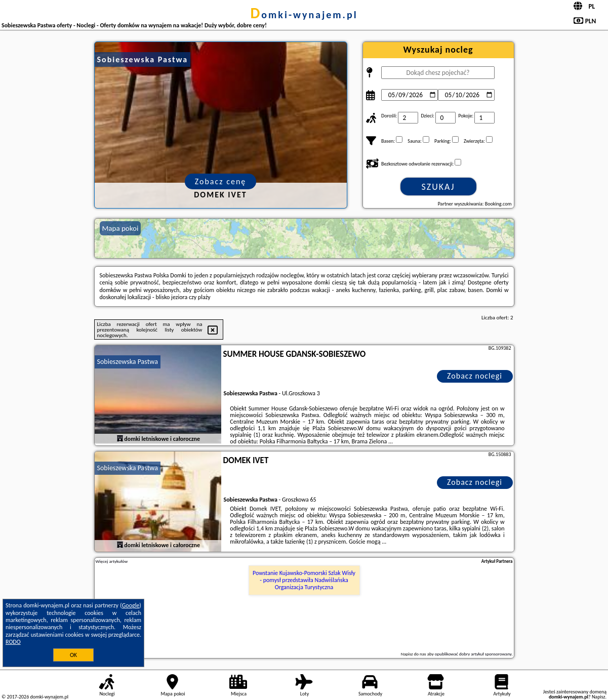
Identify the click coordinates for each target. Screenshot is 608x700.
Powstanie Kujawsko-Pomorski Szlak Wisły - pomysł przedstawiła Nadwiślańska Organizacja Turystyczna (304, 580)
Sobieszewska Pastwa (128, 362)
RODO (13, 642)
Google (131, 605)
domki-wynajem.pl (304, 15)
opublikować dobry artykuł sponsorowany (473, 654)
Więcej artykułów (112, 561)
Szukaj (438, 187)
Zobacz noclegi (475, 376)
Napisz (599, 697)
